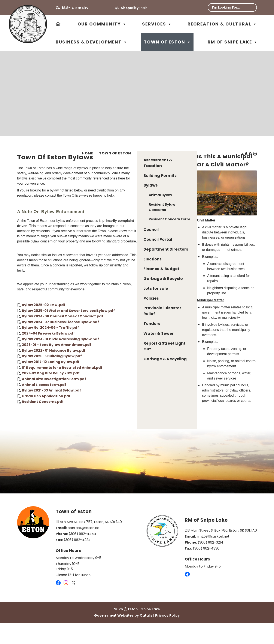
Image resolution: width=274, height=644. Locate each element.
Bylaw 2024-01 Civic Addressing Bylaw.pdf (125, 355)
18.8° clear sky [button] (75, 8)
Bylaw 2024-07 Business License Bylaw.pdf (125, 338)
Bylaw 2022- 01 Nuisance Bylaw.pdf (118, 366)
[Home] (58, 24)
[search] (229, 7)
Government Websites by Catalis (123, 637)
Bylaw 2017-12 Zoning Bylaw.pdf (115, 378)
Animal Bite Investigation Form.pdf (118, 395)
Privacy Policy (168, 637)
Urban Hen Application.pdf (110, 412)
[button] (250, 7)
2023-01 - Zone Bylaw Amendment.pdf (121, 361)
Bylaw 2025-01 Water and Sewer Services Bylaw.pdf (133, 326)
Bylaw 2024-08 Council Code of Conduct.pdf (127, 332)
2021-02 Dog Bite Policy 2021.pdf (115, 389)
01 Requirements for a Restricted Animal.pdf (126, 383)
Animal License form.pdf (108, 400)
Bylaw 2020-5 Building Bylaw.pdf (116, 372)
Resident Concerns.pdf (107, 418)
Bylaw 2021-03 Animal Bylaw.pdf (116, 406)
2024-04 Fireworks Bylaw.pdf (112, 349)
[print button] (255, 154)
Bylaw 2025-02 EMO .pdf (108, 321)
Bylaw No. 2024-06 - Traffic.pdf (115, 343)
